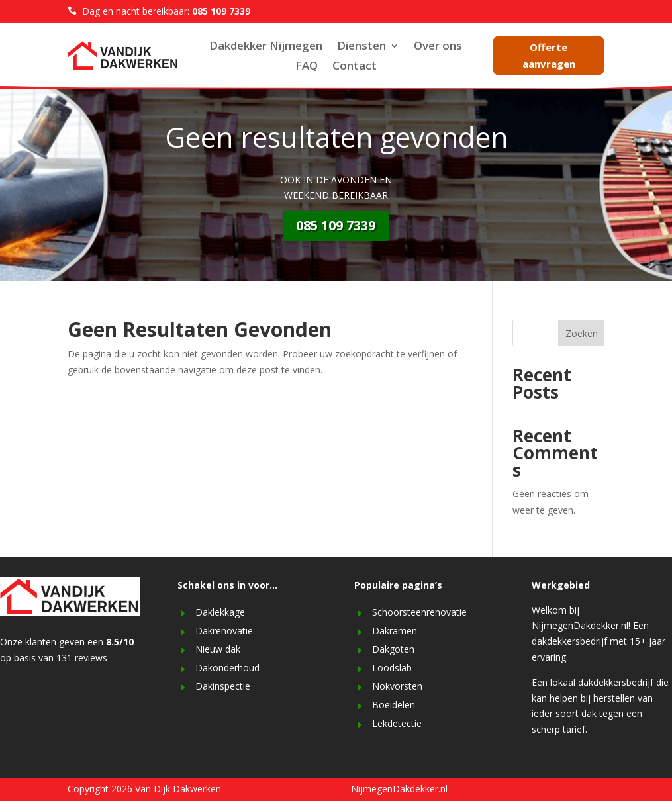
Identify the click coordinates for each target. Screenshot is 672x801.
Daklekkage (220, 612)
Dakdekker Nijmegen (266, 47)
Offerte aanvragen (549, 56)
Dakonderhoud (227, 668)
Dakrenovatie (224, 631)
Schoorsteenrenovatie (419, 612)
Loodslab (392, 668)
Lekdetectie (397, 723)
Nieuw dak (218, 649)
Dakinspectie (223, 686)
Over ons (438, 47)
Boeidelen (394, 705)
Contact (355, 67)
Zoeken (582, 333)
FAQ (307, 67)
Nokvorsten (397, 686)
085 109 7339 (336, 225)
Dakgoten (393, 649)
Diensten (361, 47)
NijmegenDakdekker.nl (399, 789)
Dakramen (395, 631)
